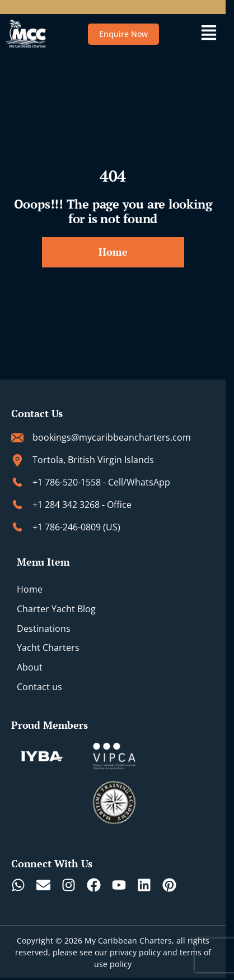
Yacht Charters (48, 648)
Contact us (39, 687)
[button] (209, 34)
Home (30, 589)
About (30, 667)
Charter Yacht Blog (56, 609)
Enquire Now (123, 34)
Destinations (44, 628)
